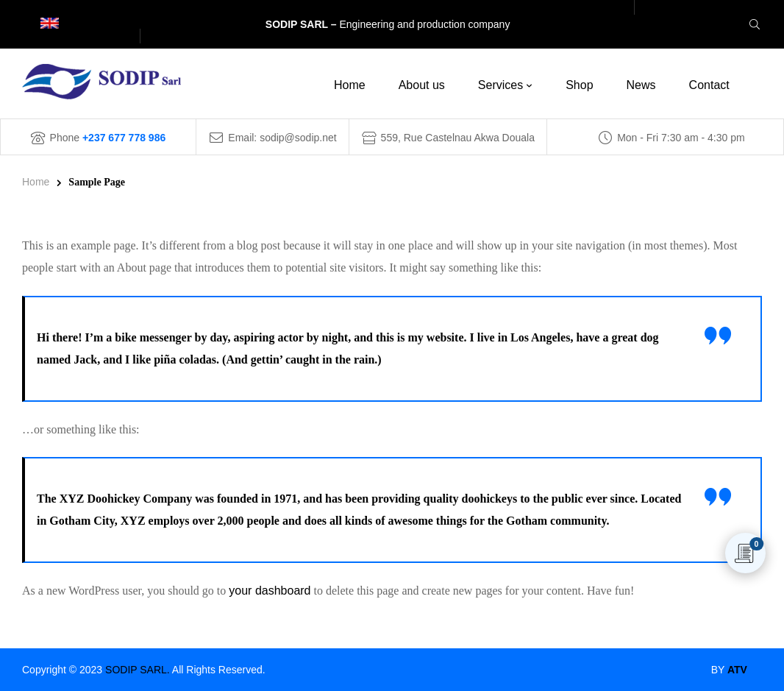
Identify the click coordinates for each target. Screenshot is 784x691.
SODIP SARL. (138, 670)
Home (36, 182)
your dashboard (270, 591)
